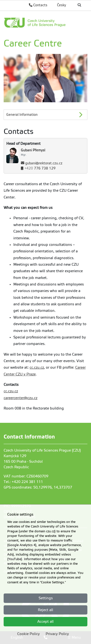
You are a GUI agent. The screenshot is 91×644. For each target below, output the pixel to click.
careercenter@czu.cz (21, 398)
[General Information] (45, 115)
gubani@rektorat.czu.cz (44, 163)
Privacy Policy (57, 634)
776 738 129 (40, 168)
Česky (62, 5)
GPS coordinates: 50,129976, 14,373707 (38, 487)
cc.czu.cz (37, 367)
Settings (46, 598)
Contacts (38, 5)
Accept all (45, 622)
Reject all (45, 610)
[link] (45, 23)
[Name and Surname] (54, 152)
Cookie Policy (29, 634)
